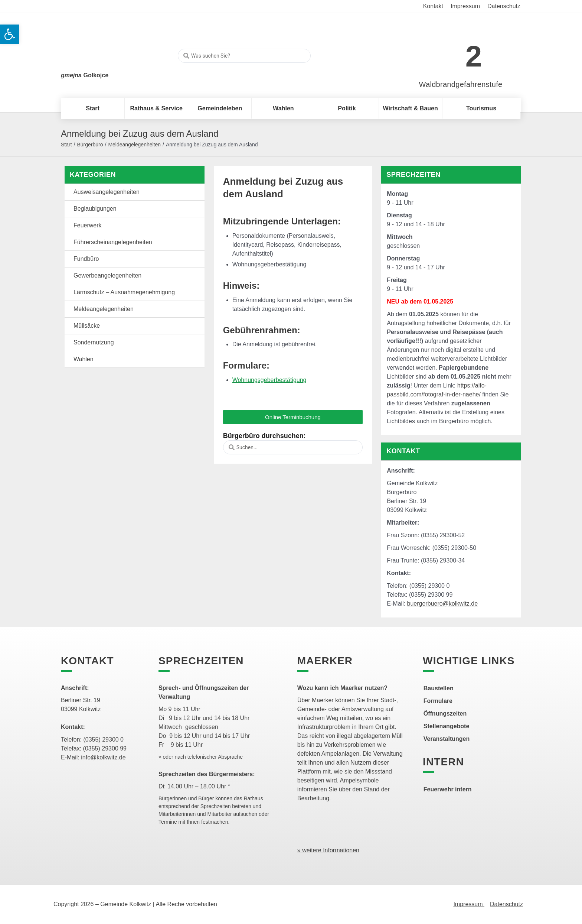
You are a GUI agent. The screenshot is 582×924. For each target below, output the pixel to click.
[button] (293, 417)
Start (66, 145)
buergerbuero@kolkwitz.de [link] (443, 604)
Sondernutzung (94, 342)
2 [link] (474, 56)
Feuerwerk (88, 225)
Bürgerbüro (90, 145)
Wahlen (84, 359)
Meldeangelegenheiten (134, 145)
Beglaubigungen (95, 209)
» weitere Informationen (328, 850)
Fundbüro (86, 259)
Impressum (469, 904)
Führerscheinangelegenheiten (113, 242)
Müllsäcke (87, 326)
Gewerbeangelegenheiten (107, 275)
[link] (450, 53)
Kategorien (93, 175)
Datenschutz (506, 904)
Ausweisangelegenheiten (107, 192)
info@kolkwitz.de (103, 757)
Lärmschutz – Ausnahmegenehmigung (124, 292)
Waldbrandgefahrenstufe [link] (461, 84)
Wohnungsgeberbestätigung (269, 380)
